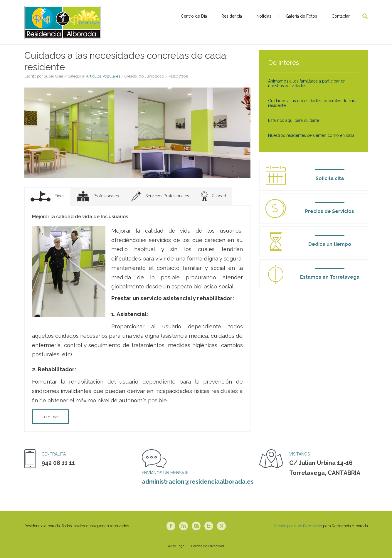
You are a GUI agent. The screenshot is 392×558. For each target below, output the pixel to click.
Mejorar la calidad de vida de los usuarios (80, 224)
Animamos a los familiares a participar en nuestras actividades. (307, 90)
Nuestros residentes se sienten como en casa (311, 142)
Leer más (51, 424)
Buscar (365, 16)
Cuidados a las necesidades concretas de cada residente (313, 110)
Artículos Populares (103, 84)
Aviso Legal (177, 553)
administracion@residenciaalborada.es (198, 489)
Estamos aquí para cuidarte (294, 127)
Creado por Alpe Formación (298, 533)
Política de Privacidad (208, 553)
